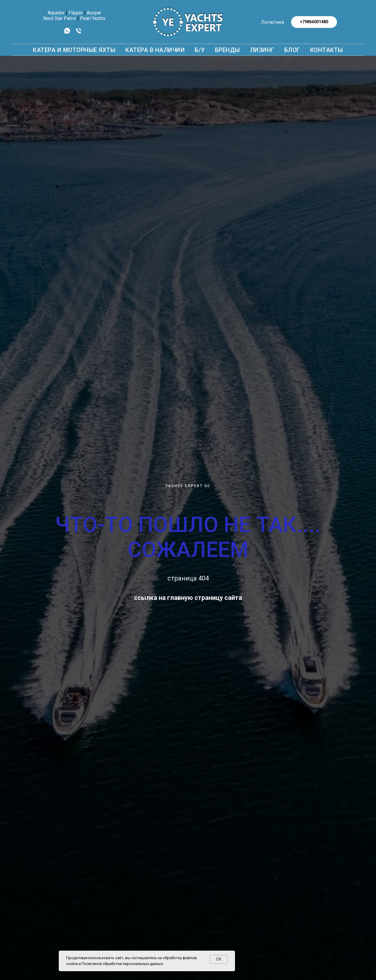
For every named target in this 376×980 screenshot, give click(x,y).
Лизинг (262, 50)
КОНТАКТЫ (327, 50)
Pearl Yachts (93, 18)
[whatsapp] (67, 33)
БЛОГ (292, 50)
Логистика (273, 22)
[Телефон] (79, 33)
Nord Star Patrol (60, 18)
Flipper (76, 13)
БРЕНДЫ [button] (228, 50)
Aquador (56, 13)
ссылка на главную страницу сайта (188, 598)
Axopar (94, 13)
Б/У (200, 50)
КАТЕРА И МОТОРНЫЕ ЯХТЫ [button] (74, 50)
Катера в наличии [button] (155, 50)
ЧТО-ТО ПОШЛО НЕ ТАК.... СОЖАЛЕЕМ (188, 537)
